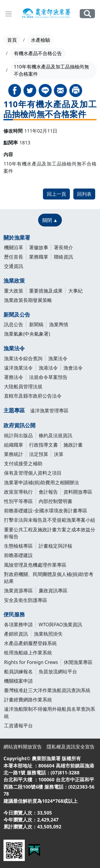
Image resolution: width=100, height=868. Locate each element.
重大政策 (14, 291)
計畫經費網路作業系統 (28, 700)
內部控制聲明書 (55, 501)
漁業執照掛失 (48, 634)
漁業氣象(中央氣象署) (27, 334)
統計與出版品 (18, 435)
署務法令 (14, 377)
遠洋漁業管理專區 (49, 410)
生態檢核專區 (18, 546)
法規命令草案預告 (48, 377)
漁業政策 (14, 281)
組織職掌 (14, 445)
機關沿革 (14, 247)
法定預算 (39, 454)
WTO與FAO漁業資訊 (60, 624)
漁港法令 (48, 368)
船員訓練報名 (18, 671)
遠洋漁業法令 (18, 368)
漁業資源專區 (18, 590)
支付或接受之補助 (23, 463)
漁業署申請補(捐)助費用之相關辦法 (41, 482)
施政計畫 (73, 445)
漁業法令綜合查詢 (23, 358)
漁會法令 (73, 368)
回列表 (84, 194)
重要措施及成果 (46, 291)
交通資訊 (14, 266)
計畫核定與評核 (55, 546)
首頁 (12, 40)
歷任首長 (14, 257)
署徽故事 (39, 247)
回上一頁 (57, 194)
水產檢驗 (41, 40)
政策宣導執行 (18, 492)
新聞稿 (36, 324)
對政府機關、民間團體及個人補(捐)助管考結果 (49, 578)
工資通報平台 (18, 725)
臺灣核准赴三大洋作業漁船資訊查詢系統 (47, 690)
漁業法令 (14, 348)
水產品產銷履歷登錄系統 (30, 643)
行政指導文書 (43, 445)
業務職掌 (39, 257)
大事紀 (75, 291)
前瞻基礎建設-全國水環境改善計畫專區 (46, 510)
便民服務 (14, 614)
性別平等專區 (18, 501)
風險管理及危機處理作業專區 (35, 565)
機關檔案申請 (18, 681)
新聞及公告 (17, 315)
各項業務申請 (18, 624)
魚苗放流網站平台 (58, 671)
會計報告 (48, 492)
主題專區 (14, 410)
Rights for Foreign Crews (31, 662)
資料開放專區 (78, 492)
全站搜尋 (87, 14)
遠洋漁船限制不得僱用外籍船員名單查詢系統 (50, 712)
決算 (59, 454)
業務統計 (14, 454)
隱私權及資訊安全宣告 (71, 747)
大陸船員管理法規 (23, 386)
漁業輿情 (59, 324)
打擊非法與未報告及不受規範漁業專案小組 (50, 520)
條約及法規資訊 (55, 435)
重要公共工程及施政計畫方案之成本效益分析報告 (50, 533)
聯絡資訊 (63, 257)
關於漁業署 (17, 238)
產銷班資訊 (16, 634)
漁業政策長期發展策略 (28, 300)
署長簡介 (63, 247)
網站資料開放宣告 (23, 747)
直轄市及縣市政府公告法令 (33, 396)
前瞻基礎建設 (18, 555)
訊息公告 (14, 324)
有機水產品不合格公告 (38, 53)
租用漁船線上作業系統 (28, 652)
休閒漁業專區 (78, 662)
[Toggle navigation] (9, 14)
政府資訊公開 (19, 425)
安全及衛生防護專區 (26, 600)
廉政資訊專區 (53, 590)
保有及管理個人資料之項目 (33, 473)
